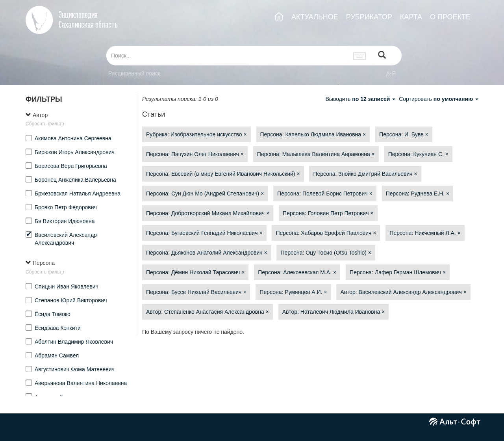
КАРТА (411, 17)
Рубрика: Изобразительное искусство (196, 134)
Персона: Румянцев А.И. (293, 292)
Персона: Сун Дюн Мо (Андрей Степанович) (205, 194)
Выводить (361, 99)
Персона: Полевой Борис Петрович (325, 194)
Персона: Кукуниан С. (418, 154)
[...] (228, 56)
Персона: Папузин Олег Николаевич (195, 154)
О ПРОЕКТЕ (450, 17)
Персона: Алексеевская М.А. (297, 272)
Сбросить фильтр (45, 124)
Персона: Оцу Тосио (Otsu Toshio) (326, 253)
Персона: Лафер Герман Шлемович (398, 272)
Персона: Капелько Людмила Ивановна (313, 134)
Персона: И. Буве (404, 134)
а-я (391, 73)
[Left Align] (382, 56)
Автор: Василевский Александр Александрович (403, 292)
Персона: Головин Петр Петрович (328, 213)
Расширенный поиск (134, 73)
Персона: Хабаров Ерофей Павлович (326, 233)
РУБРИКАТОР (369, 17)
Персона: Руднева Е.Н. (418, 194)
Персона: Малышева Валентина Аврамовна (316, 154)
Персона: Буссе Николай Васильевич (196, 292)
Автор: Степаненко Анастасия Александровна (208, 312)
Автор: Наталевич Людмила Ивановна (334, 312)
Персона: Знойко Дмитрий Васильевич (365, 174)
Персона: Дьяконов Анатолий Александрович (207, 253)
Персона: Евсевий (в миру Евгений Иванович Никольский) (223, 174)
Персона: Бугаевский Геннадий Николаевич (204, 233)
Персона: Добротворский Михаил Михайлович (208, 213)
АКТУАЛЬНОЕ (315, 17)
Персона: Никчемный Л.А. (425, 233)
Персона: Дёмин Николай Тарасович (195, 272)
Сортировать (439, 99)
